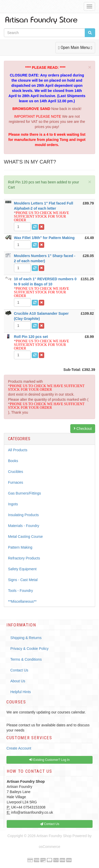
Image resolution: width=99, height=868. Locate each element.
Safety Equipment (22, 569)
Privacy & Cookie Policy (29, 649)
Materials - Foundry (24, 526)
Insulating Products (23, 515)
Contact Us (19, 670)
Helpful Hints (21, 692)
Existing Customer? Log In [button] (49, 760)
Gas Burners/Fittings (25, 493)
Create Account (19, 748)
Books (13, 461)
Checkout (83, 429)
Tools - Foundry (20, 591)
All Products (18, 450)
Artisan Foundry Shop (54, 836)
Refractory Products (24, 558)
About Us (18, 681)
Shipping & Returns (26, 638)
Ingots (13, 504)
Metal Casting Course (25, 537)
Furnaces (16, 482)
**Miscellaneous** (22, 601)
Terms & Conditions (26, 659)
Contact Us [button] (50, 824)
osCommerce (49, 847)
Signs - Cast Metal (23, 580)
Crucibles (16, 472)
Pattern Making (20, 547)
